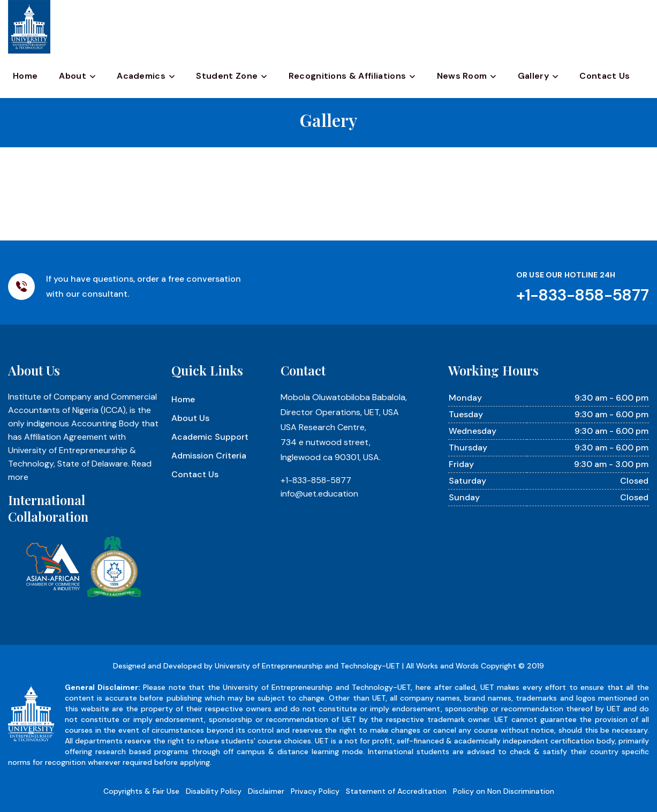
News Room (462, 76)
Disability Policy (214, 791)
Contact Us (605, 76)
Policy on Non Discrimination (504, 791)
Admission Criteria (209, 456)
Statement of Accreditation (396, 791)
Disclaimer (266, 791)
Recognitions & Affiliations (348, 76)
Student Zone (227, 76)
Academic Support (210, 437)
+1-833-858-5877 (316, 480)
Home (25, 76)
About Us (190, 418)
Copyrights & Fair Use (141, 791)
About (73, 76)
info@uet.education (319, 494)
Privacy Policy (315, 791)
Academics (141, 76)
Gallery (533, 76)
